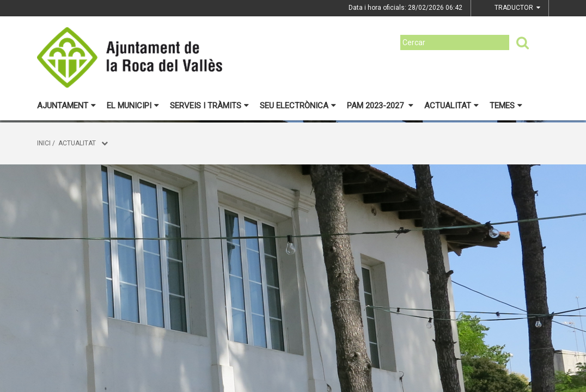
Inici (44, 143)
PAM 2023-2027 (380, 106)
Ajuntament (66, 106)
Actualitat (451, 106)
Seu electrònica (298, 106)
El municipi (133, 106)
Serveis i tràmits (209, 106)
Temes (506, 106)
